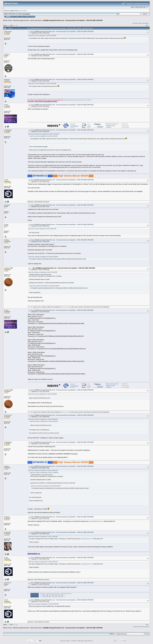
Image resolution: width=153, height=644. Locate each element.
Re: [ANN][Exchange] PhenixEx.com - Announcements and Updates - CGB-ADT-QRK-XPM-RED (62, 31)
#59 (148, 584)
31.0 (24, 14)
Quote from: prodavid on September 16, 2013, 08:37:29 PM (43, 257)
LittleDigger (8, 130)
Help (13, 17)
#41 (148, 32)
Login (22, 17)
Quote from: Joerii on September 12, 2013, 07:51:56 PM (42, 36)
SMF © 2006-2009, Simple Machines (83, 641)
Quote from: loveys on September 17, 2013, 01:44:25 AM (42, 394)
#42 (148, 55)
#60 (148, 601)
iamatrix (7, 268)
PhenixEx (30, 307)
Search (17, 17)
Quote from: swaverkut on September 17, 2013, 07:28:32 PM (43, 604)
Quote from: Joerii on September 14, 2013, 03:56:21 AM (42, 229)
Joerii (6, 180)
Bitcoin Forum (7, 20)
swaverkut (8, 583)
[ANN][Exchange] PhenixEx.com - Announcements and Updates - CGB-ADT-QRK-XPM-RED (73, 20)
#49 (148, 241)
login (20, 11)
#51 (148, 311)
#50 (148, 269)
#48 (148, 225)
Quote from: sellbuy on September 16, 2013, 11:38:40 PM (43, 272)
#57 (148, 533)
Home (8, 17)
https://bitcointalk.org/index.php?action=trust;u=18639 (77, 100)
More (32, 17)
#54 (148, 443)
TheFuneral (8, 31)
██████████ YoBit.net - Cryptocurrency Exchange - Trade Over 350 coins (51, 594)
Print (147, 25)
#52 (148, 391)
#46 (148, 181)
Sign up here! (65, 307)
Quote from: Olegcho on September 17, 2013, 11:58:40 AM (43, 537)
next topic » (146, 23)
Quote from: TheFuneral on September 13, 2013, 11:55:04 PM (44, 134)
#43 (148, 80)
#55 (148, 467)
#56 (148, 518)
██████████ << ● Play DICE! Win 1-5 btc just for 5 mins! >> (48, 597)
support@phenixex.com (96, 521)
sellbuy (7, 240)
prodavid (7, 205)
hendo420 (7, 532)
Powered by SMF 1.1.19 (67, 641)
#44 (148, 106)
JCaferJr (7, 54)
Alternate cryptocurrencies (21, 20)
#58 (148, 558)
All (16, 25)
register (25, 11)
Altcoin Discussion (36, 20)
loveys (6, 105)
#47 (148, 206)
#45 (148, 131)
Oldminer (7, 79)
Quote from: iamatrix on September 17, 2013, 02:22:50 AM (43, 419)
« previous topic (137, 23)
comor (6, 224)
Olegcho (7, 517)
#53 (148, 416)
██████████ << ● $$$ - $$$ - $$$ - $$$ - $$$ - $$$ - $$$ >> (48, 595)
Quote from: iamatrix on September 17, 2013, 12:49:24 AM (43, 471)
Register (27, 17)
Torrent (28, 14)
